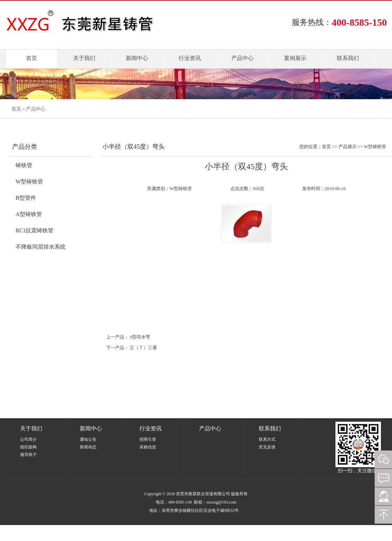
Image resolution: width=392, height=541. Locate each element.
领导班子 (28, 455)
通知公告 (88, 439)
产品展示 (348, 147)
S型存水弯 (140, 337)
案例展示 (295, 58)
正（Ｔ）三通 (143, 348)
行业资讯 (190, 58)
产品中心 (242, 58)
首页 (32, 58)
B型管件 (26, 198)
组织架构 (28, 447)
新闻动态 (88, 447)
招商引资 (148, 439)
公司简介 (28, 439)
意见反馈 (267, 447)
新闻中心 (137, 58)
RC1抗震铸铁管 (35, 230)
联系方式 (267, 439)
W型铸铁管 (29, 182)
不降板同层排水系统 (41, 247)
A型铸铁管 (29, 214)
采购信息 (148, 447)
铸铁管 (24, 165)
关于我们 (84, 58)
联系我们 (348, 58)
